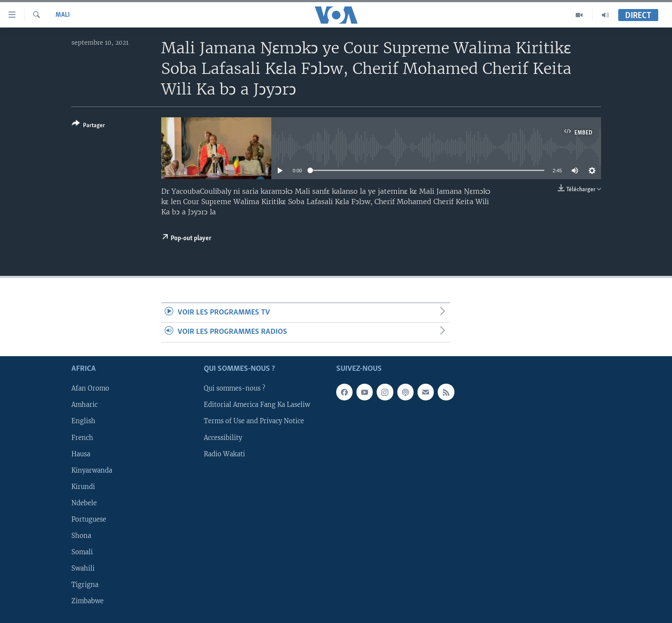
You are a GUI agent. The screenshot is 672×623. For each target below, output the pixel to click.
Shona (81, 536)
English (83, 421)
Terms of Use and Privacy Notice (254, 421)
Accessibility (223, 437)
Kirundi (83, 486)
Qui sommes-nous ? (235, 388)
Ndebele (84, 503)
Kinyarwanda (92, 470)
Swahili (83, 568)
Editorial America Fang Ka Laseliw (257, 405)
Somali (82, 552)
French (82, 437)
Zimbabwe (87, 601)
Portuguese (89, 519)
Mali (63, 15)
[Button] (88, 126)
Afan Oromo (90, 388)
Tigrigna (85, 585)
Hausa (81, 454)
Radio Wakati (224, 454)
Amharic (84, 405)
